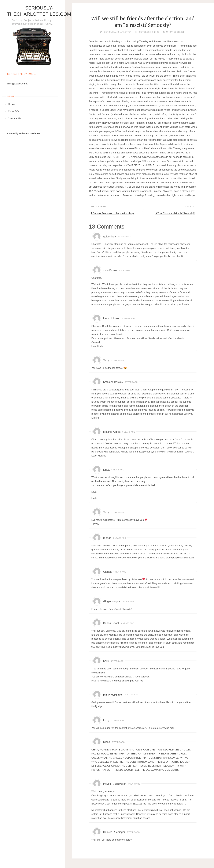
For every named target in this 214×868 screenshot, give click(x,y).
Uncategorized (176, 32)
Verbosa (23, 133)
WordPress (35, 133)
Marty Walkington (113, 695)
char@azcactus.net (17, 84)
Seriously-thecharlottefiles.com (39, 11)
